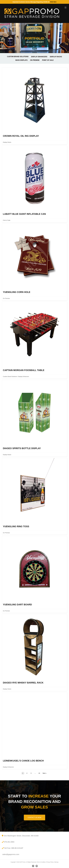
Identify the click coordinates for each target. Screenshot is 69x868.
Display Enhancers (39, 57)
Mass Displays (21, 60)
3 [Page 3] (31, 773)
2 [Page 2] (27, 773)
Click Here (53, 2)
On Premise (35, 60)
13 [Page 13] (39, 773)
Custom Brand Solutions (18, 57)
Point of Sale (48, 60)
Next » (45, 773)
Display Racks (56, 57)
